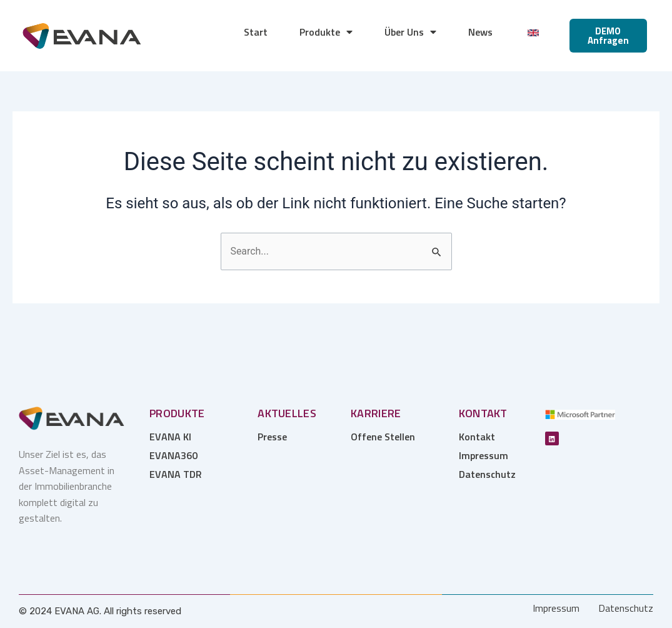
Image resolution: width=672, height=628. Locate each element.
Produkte (326, 32)
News (480, 32)
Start (256, 32)
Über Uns (410, 32)
